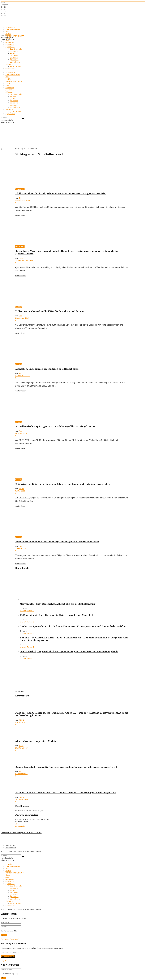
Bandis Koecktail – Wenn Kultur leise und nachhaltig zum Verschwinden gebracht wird (66, 767)
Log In (4, 961)
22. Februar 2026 (23, 200)
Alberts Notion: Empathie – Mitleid (36, 741)
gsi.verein (10, 45)
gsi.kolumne (15, 66)
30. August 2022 (22, 433)
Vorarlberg (10, 27)
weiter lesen (21, 215)
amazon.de (20, 826)
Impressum (11, 848)
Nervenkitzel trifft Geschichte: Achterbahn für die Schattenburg (58, 604)
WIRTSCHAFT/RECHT (15, 36)
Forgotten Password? (10, 939)
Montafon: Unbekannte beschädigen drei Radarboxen (47, 369)
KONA (22, 489)
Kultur (8, 38)
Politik (8, 34)
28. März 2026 (21, 748)
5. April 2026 (21, 722)
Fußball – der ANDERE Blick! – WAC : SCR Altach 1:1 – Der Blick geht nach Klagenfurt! (66, 793)
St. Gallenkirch (30, 149)
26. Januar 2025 (22, 318)
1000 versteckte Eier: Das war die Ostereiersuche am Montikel (56, 615)
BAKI (21, 546)
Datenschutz (11, 845)
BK (20, 198)
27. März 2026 (21, 774)
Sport (8, 40)
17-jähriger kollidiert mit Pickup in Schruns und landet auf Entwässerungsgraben (63, 484)
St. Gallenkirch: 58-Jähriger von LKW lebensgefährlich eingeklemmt (55, 426)
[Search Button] (23, 118)
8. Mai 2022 (20, 491)
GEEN (21, 720)
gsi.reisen (14, 55)
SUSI (21, 258)
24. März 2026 (22, 799)
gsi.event (14, 51)
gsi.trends (14, 60)
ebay (17, 824)
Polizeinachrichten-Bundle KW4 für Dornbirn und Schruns (50, 311)
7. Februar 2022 (22, 548)
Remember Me (10, 931)
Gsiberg (19, 307)
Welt (7, 32)
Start (17, 149)
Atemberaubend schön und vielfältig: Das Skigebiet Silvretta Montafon (57, 542)
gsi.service (10, 47)
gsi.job (13, 53)
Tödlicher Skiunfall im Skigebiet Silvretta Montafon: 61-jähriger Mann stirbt (60, 193)
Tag (22, 149)
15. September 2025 (24, 260)
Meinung (9, 64)
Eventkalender (16, 49)
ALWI (21, 746)
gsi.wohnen (15, 62)
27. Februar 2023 (23, 376)
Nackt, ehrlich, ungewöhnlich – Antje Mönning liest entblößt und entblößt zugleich (69, 652)
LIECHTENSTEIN (13, 29)
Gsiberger (10, 42)
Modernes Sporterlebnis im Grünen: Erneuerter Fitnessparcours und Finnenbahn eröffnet (73, 626)
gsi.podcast (10, 68)
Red (21, 316)
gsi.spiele (14, 58)
